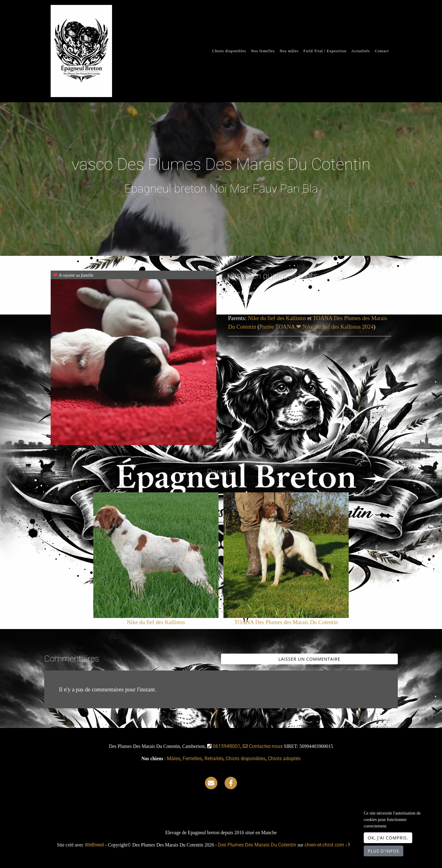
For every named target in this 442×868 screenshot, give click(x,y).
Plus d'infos (384, 851)
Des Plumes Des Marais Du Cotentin (257, 845)
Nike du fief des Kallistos (277, 318)
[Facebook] (231, 783)
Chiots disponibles (229, 51)
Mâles (174, 759)
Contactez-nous (263, 746)
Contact (382, 51)
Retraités (214, 759)
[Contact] (211, 783)
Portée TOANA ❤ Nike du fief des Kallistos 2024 (316, 327)
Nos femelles (263, 51)
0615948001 (227, 746)
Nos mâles (289, 51)
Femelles (192, 759)
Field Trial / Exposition (325, 51)
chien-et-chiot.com (325, 845)
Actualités (361, 51)
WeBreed (94, 845)
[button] (63, 362)
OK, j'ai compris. (388, 838)
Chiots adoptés (284, 759)
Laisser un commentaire (309, 659)
